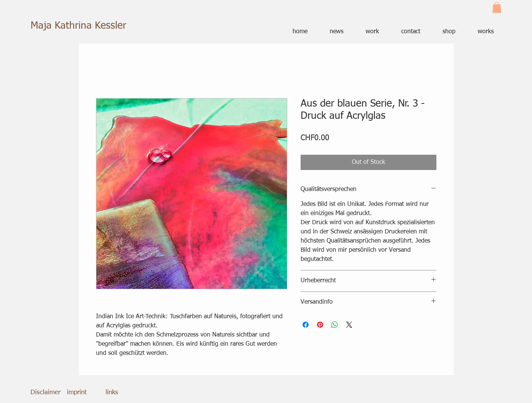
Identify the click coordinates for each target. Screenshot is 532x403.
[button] (497, 7)
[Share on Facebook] (306, 325)
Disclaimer (46, 392)
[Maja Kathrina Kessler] (81, 26)
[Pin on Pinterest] (320, 325)
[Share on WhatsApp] (335, 325)
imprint (77, 392)
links (112, 392)
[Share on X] (349, 325)
